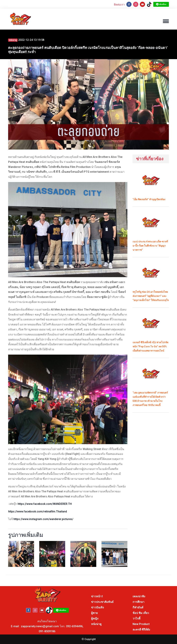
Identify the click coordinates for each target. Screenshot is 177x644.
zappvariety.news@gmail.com (40, 626)
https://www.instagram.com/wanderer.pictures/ (43, 519)
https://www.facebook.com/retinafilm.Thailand (38, 511)
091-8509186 (47, 631)
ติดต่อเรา (119, 5)
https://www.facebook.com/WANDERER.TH (45, 504)
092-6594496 (74, 626)
